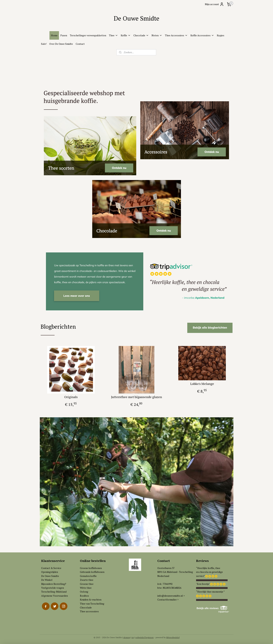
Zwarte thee (87, 580)
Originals (71, 397)
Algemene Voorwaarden (54, 596)
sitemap (127, 637)
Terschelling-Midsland (54, 592)
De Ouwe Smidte (50, 576)
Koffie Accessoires (202, 35)
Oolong (84, 592)
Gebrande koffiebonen (92, 572)
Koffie (126, 35)
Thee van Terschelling (92, 604)
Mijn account (214, 4)
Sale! (44, 44)
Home (54, 35)
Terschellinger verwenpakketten (88, 35)
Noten (157, 35)
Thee (113, 35)
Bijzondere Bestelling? (54, 584)
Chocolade (141, 35)
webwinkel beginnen (145, 637)
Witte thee (86, 588)
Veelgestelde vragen (53, 588)
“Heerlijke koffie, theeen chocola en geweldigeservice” (209, 572)
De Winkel (47, 580)
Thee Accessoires (176, 35)
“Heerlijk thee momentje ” (210, 592)
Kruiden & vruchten (91, 600)
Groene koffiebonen (91, 568)
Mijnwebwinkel (173, 637)
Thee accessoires (89, 611)
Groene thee (87, 584)
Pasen (64, 35)
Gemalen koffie (88, 576)
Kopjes (221, 35)
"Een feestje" (203, 584)
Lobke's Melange (202, 384)
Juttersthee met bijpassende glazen (136, 397)
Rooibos (84, 596)
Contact (80, 44)
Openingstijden (50, 572)
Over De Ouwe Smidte (61, 44)
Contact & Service (51, 568)
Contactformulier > (168, 600)
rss (133, 637)
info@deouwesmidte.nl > (171, 596)
